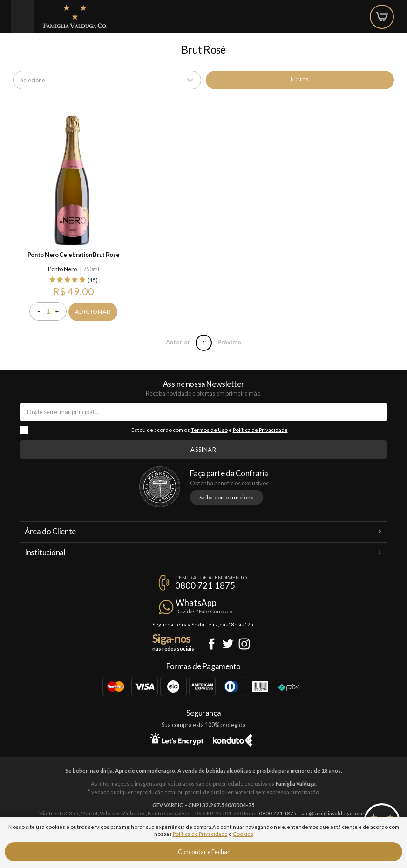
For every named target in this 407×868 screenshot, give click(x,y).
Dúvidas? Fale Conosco (204, 611)
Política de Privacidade (260, 430)
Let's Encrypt (177, 739)
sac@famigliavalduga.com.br (334, 813)
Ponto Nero (62, 269)
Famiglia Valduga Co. (75, 16)
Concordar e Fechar (204, 852)
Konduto (233, 739)
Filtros (300, 79)
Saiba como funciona (227, 497)
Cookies (243, 834)
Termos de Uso (209, 430)
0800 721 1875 (205, 585)
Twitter (228, 644)
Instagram (244, 644)
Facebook (212, 644)
